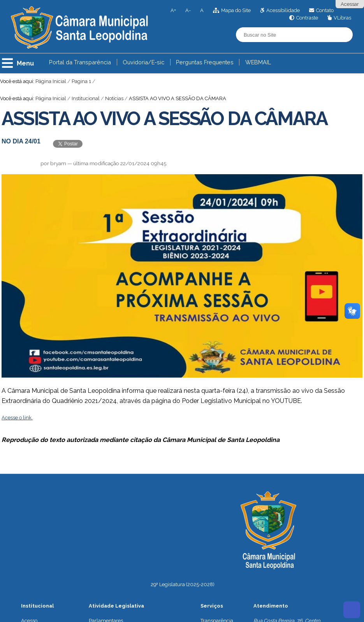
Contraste (307, 18)
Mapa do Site (236, 10)
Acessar (350, 4)
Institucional (86, 98)
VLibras (342, 18)
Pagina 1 (81, 81)
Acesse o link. (17, 418)
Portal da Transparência (80, 62)
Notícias (114, 98)
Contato (325, 10)
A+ (173, 10)
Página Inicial (51, 81)
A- (188, 10)
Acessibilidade (283, 10)
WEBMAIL (258, 62)
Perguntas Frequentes (205, 62)
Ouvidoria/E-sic (143, 62)
